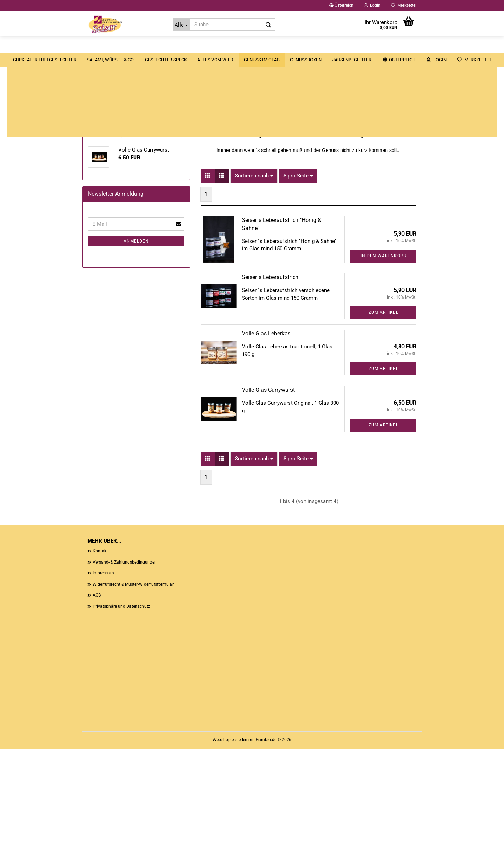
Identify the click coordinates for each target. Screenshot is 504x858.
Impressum (103, 682)
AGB (97, 704)
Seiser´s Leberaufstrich (270, 386)
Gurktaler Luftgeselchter (82, 46)
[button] (341, 5)
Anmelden (136, 447)
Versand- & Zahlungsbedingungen (125, 671)
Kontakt (100, 660)
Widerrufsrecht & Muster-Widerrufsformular (133, 693)
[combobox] (254, 285)
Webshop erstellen (230, 849)
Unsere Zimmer (437, 46)
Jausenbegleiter (390, 46)
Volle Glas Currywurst (268, 499)
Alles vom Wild (253, 46)
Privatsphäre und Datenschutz (121, 715)
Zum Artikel (383, 421)
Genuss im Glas (300, 46)
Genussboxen (344, 46)
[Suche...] (181, 25)
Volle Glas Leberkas (266, 443)
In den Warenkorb (383, 365)
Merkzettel (404, 5)
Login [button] (372, 5)
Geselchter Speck (204, 46)
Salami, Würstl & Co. (148, 46)
